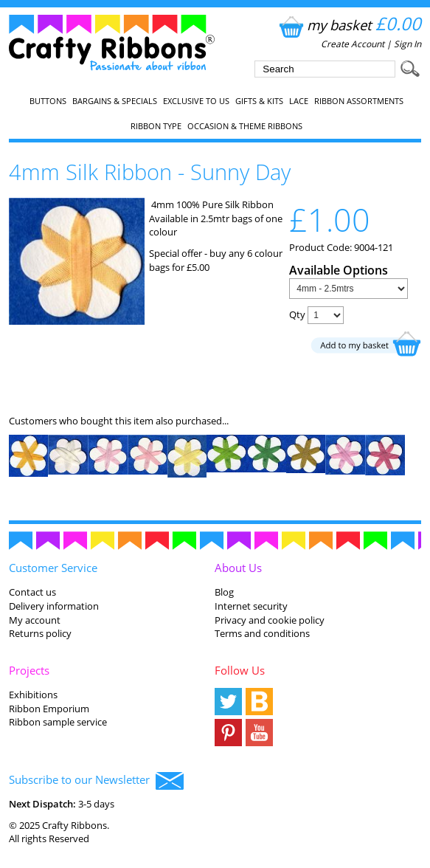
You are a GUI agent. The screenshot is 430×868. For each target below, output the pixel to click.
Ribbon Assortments (359, 101)
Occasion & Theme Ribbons (245, 126)
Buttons (48, 101)
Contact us (32, 592)
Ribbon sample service (58, 722)
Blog (224, 592)
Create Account (353, 44)
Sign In (408, 44)
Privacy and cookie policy (270, 620)
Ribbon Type (156, 126)
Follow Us (240, 670)
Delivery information (54, 606)
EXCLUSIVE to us (196, 101)
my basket (348, 25)
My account (35, 620)
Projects (29, 670)
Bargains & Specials (115, 101)
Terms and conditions (262, 633)
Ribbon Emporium (49, 709)
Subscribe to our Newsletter (96, 781)
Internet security (251, 606)
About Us (238, 568)
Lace (299, 101)
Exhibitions (33, 695)
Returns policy (40, 633)
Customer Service (53, 568)
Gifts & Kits (259, 101)
